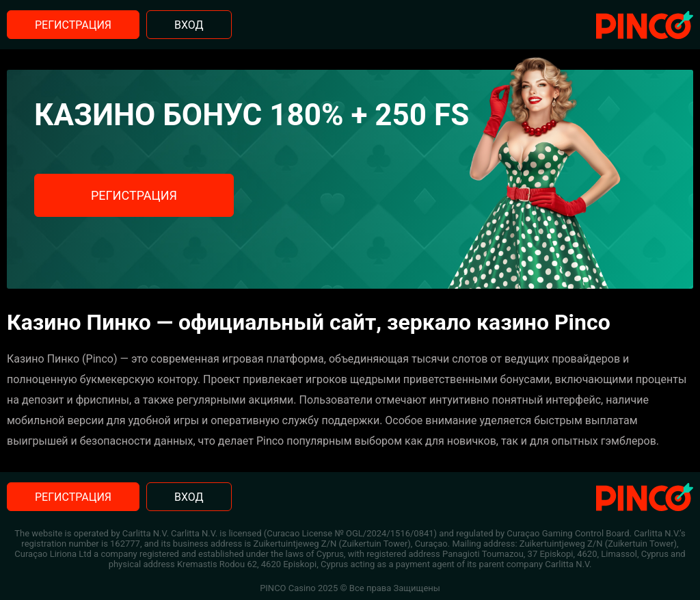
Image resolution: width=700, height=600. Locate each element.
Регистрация (73, 25)
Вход (189, 25)
